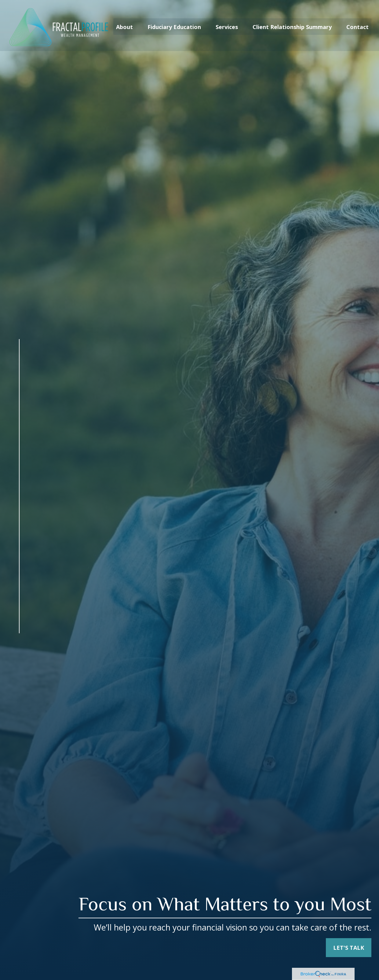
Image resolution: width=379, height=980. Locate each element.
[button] (124, 24)
